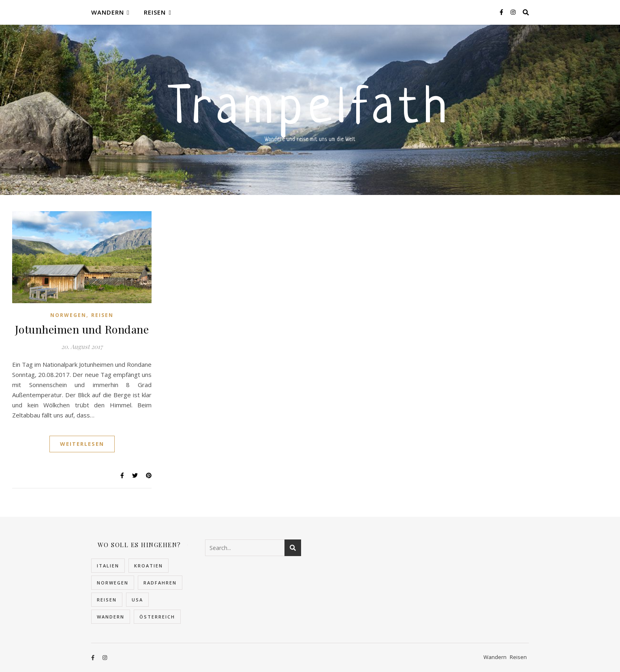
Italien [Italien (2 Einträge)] (108, 566)
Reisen (155, 12)
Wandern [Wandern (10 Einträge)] (111, 617)
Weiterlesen (82, 444)
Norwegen (68, 315)
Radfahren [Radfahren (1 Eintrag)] (160, 583)
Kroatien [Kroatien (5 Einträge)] (149, 566)
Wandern (108, 12)
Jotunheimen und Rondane (82, 329)
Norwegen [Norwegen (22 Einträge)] (113, 583)
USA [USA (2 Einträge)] (137, 600)
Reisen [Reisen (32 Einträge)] (107, 600)
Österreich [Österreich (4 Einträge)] (157, 617)
